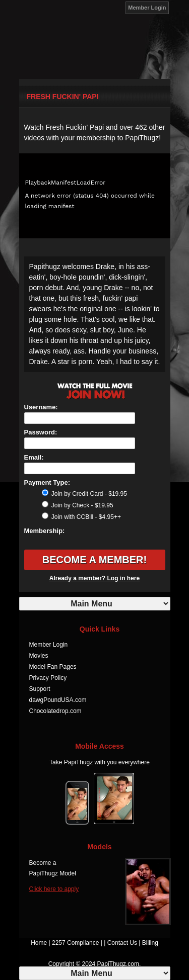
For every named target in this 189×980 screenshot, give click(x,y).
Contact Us (122, 943)
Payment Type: (47, 482)
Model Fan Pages (53, 667)
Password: (41, 432)
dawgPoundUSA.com (58, 700)
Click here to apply (54, 889)
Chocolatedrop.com (55, 711)
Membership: (45, 531)
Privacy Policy (48, 678)
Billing (150, 943)
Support (40, 689)
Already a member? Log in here (94, 578)
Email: (34, 457)
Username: (41, 407)
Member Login (147, 8)
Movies (39, 656)
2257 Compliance (75, 943)
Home (39, 943)
